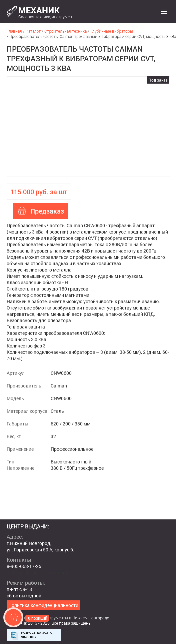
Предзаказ (47, 211)
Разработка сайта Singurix (36, 635)
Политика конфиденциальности (43, 605)
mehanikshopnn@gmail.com (37, 573)
